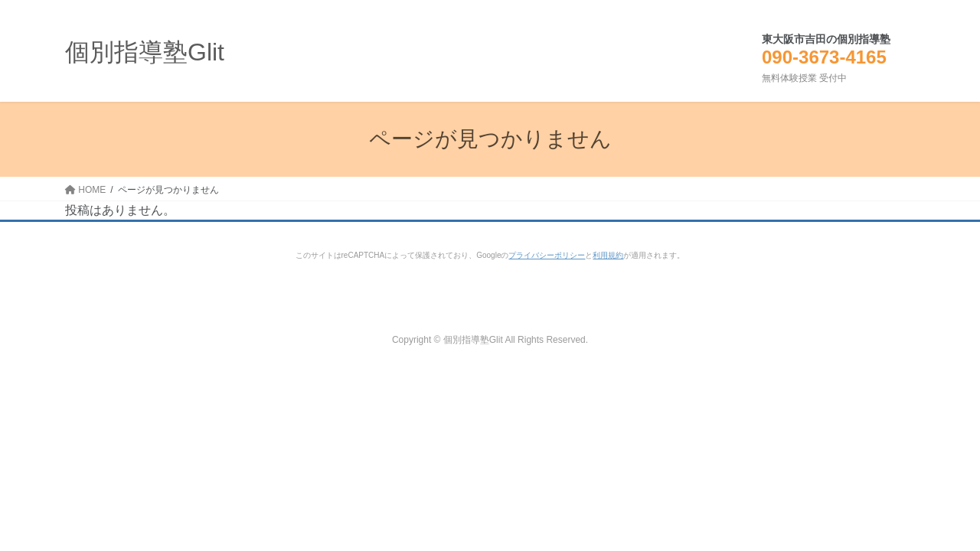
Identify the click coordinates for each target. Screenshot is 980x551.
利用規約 (608, 255)
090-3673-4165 (824, 57)
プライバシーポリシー (547, 255)
